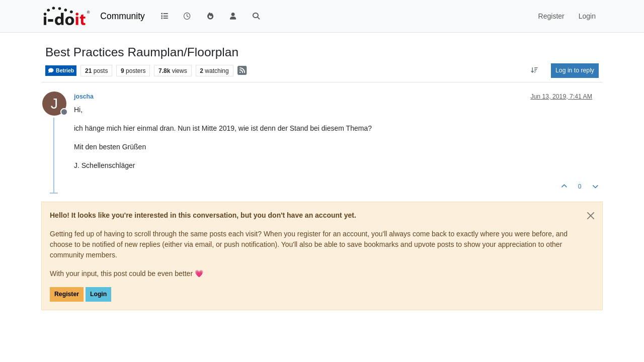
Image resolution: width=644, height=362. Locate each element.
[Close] (591, 216)
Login (98, 294)
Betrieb (61, 71)
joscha (84, 97)
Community (123, 16)
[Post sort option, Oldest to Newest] (535, 70)
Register (67, 294)
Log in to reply (575, 70)
